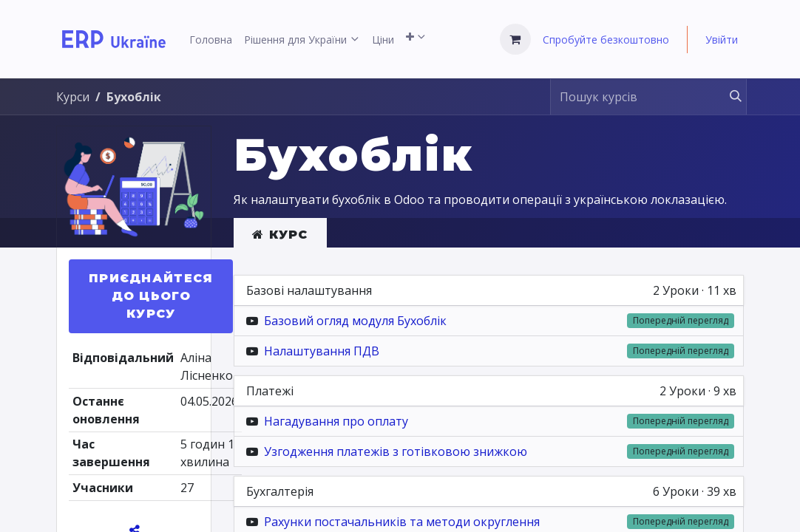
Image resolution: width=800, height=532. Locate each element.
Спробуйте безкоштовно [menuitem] (606, 40)
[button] (151, 296)
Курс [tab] (280, 235)
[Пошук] (729, 97)
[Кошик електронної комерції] (515, 39)
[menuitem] (211, 40)
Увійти (722, 40)
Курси (73, 97)
